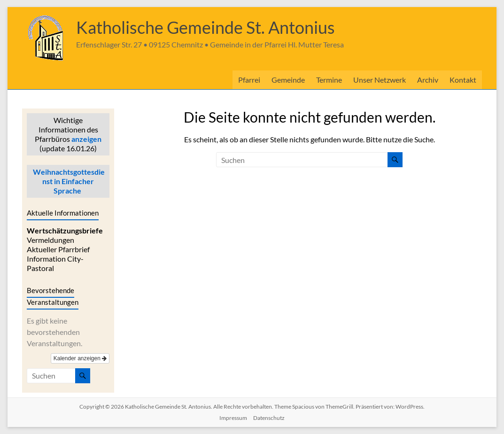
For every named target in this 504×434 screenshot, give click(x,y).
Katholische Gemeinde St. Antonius (205, 27)
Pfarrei (249, 80)
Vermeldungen (50, 240)
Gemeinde (288, 80)
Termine (329, 80)
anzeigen (86, 139)
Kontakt (463, 80)
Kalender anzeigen (80, 358)
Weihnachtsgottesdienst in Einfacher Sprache (68, 181)
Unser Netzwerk (380, 80)
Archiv (428, 80)
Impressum (233, 418)
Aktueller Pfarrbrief (58, 249)
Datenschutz (269, 418)
